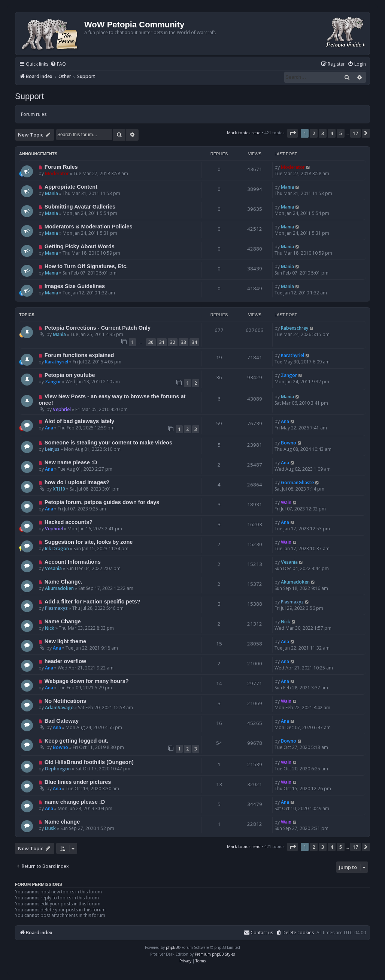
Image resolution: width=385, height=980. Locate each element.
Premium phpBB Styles (215, 954)
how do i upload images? (77, 482)
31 (162, 342)
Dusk (50, 828)
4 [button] (332, 133)
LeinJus (52, 449)
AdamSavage (59, 708)
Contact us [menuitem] (258, 933)
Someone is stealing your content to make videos (108, 443)
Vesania (53, 568)
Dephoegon (58, 769)
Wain (286, 502)
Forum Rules (61, 167)
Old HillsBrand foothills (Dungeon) (89, 762)
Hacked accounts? (69, 522)
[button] (292, 133)
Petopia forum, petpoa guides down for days (102, 502)
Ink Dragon (57, 549)
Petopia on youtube (70, 375)
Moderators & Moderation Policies (89, 227)
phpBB (172, 947)
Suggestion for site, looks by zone (89, 542)
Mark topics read (244, 133)
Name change (62, 822)
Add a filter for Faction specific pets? (93, 602)
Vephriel (62, 409)
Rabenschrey (295, 328)
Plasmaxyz (56, 608)
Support (29, 96)
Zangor (53, 382)
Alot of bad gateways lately (79, 421)
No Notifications (65, 701)
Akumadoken (59, 588)
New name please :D (71, 462)
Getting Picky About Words (80, 246)
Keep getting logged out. (76, 741)
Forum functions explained (79, 355)
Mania (51, 193)
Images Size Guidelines (75, 286)
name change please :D (75, 802)
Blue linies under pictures (78, 782)
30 (151, 342)
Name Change (63, 621)
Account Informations (73, 562)
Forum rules (34, 114)
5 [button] (341, 133)
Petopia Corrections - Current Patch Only (98, 328)
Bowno (289, 443)
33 (184, 342)
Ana (49, 428)
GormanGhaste (297, 482)
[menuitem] (58, 64)
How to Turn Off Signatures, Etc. (86, 266)
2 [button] (314, 133)
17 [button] (355, 133)
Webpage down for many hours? (87, 681)
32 (173, 342)
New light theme (65, 641)
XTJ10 (59, 489)
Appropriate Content (71, 187)
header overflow (65, 661)
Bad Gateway (62, 721)
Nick (50, 628)
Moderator (57, 173)
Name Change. (63, 582)
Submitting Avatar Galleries (80, 207)
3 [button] (323, 133)
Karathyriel (57, 362)
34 (194, 342)
